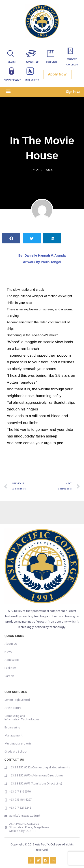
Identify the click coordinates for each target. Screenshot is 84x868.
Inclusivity (32, 80)
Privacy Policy (12, 80)
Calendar (52, 62)
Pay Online (32, 62)
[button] (8, 91)
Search (12, 62)
